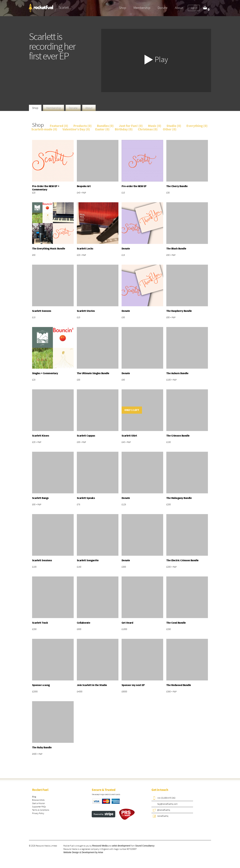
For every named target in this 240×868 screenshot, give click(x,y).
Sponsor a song (41, 685)
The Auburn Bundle (177, 373)
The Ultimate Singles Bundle (93, 373)
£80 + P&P (171, 317)
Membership (142, 8)
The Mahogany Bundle (179, 498)
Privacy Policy (38, 813)
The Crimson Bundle (178, 436)
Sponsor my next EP (133, 685)
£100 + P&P (171, 380)
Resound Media (100, 846)
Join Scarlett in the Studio (92, 685)
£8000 (124, 692)
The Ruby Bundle (42, 748)
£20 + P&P (81, 255)
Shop (123, 8)
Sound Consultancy (145, 846)
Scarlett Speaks (86, 498)
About (179, 8)
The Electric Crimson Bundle (182, 560)
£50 (34, 255)
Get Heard (127, 623)
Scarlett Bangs (40, 498)
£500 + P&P (37, 754)
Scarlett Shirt (129, 436)
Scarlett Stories (86, 311)
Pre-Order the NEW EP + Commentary (46, 188)
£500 (79, 629)
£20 (34, 193)
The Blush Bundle (176, 249)
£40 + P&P (81, 193)
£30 (168, 193)
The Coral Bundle (176, 623)
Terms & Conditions (41, 810)
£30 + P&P (81, 442)
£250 (34, 629)
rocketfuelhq (163, 816)
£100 (34, 567)
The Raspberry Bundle (179, 311)
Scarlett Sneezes (42, 311)
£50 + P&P (171, 255)
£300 (124, 567)
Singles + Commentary (45, 373)
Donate (163, 8)
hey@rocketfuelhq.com (167, 804)
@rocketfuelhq (164, 810)
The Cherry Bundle (177, 186)
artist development (121, 846)
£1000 (124, 629)
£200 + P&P (171, 567)
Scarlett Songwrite (88, 560)
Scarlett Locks (85, 249)
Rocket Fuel (40, 790)
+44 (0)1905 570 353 (166, 798)
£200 (169, 505)
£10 (123, 193)
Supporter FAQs (39, 807)
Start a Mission (38, 803)
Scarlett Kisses (41, 436)
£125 (124, 505)
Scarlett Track (40, 623)
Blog (34, 797)
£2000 (35, 692)
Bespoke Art (84, 186)
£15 (123, 255)
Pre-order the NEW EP (134, 186)
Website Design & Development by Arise (83, 852)
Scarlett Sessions (42, 560)
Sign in (194, 8)
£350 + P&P (171, 692)
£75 (78, 505)
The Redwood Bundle (179, 685)
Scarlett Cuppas (86, 436)
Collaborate (83, 623)
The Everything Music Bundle (49, 249)
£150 (169, 442)
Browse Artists (38, 800)
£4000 (80, 692)
